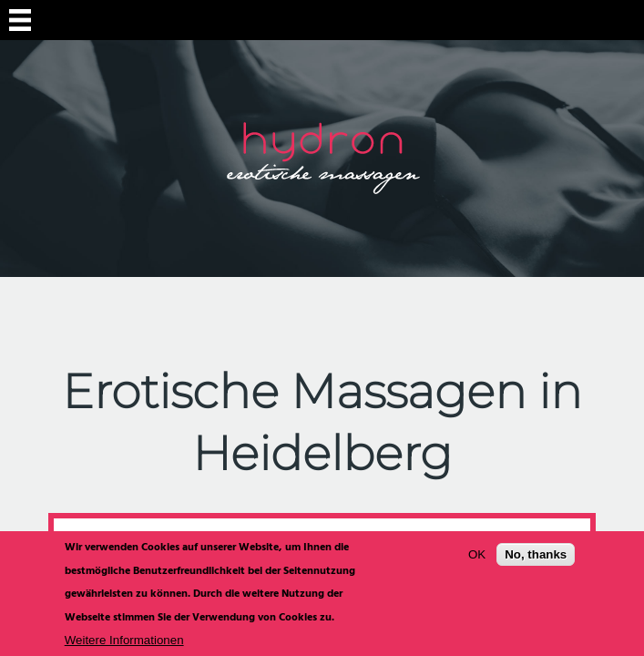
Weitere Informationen (124, 646)
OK (477, 561)
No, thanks (536, 561)
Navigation (20, 20)
